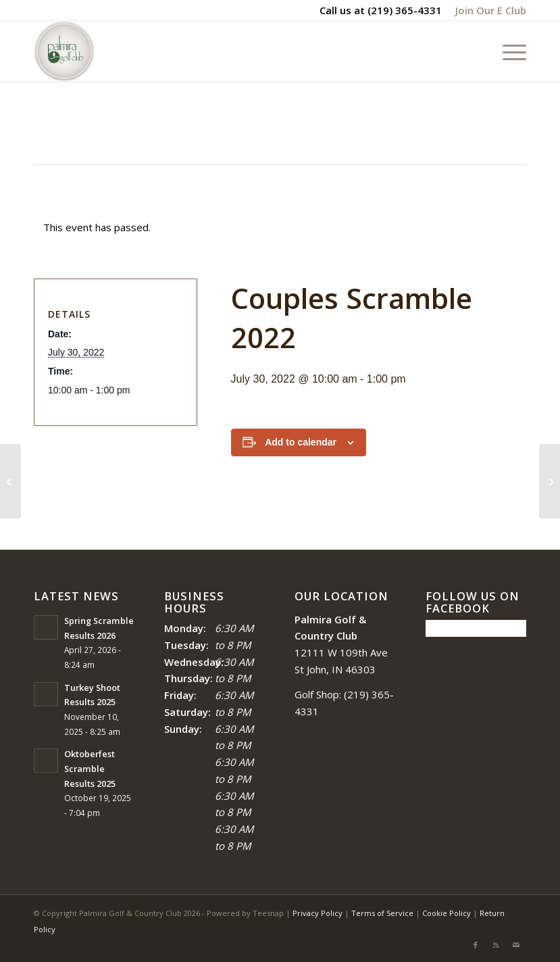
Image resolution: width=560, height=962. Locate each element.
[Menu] (508, 51)
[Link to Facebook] (476, 945)
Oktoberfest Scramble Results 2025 (90, 768)
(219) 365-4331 (405, 10)
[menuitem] (487, 10)
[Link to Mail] (516, 945)
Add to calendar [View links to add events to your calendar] (301, 442)
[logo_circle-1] (64, 51)
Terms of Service (382, 913)
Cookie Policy (447, 913)
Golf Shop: (318, 694)
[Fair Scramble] (550, 481)
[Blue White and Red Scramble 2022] (10, 481)
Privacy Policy (317, 913)
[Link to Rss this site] (496, 945)
